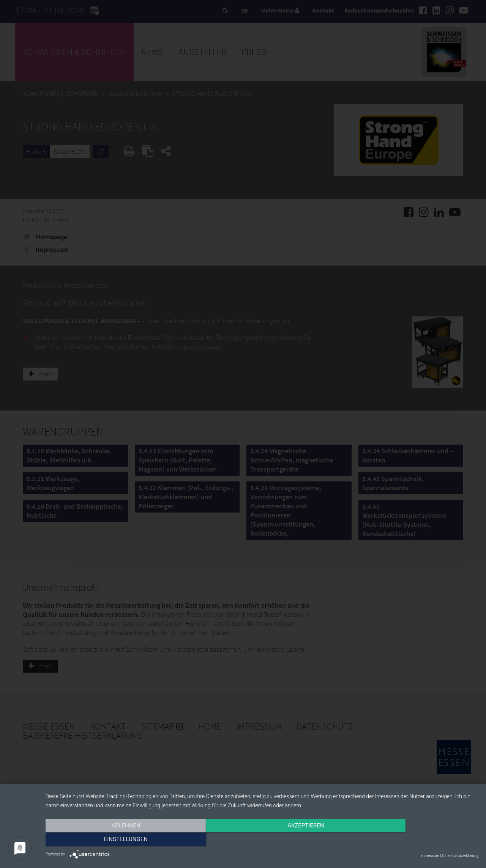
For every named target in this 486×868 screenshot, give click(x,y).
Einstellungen (413, 840)
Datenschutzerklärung (460, 856)
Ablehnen (110, 840)
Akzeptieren (262, 840)
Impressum (430, 856)
